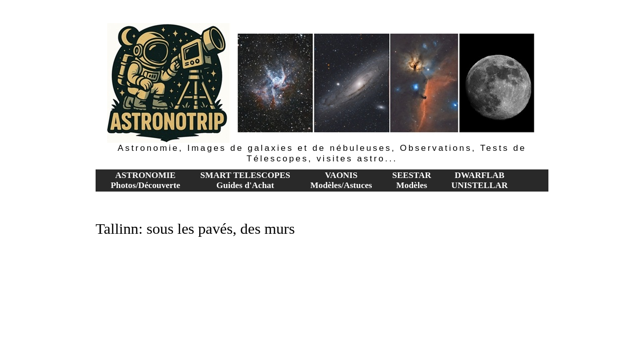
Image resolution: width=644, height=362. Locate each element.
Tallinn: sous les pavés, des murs (195, 229)
